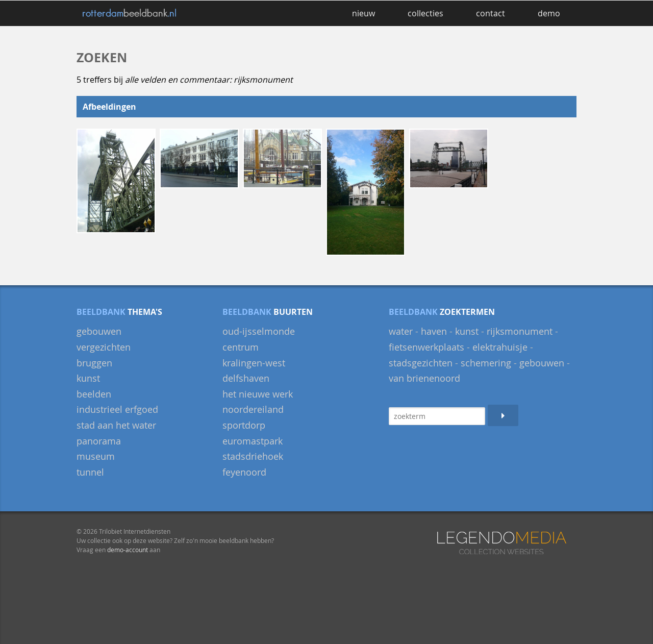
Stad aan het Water (116, 425)
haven (434, 331)
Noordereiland (253, 409)
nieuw (363, 13)
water (401, 331)
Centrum (241, 347)
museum (96, 456)
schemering (486, 363)
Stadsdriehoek (253, 456)
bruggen (94, 363)
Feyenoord (244, 472)
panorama (99, 441)
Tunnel (90, 472)
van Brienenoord (424, 378)
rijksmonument (520, 331)
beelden (94, 394)
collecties (425, 13)
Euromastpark (253, 441)
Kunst (88, 378)
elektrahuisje (500, 347)
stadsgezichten (421, 363)
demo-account (128, 550)
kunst (467, 331)
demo (549, 13)
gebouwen (99, 331)
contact (491, 13)
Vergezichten (104, 347)
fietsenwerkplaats (426, 347)
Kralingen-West (254, 363)
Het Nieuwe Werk (258, 394)
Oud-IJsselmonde (259, 331)
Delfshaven (246, 378)
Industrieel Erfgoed (117, 409)
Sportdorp (244, 425)
